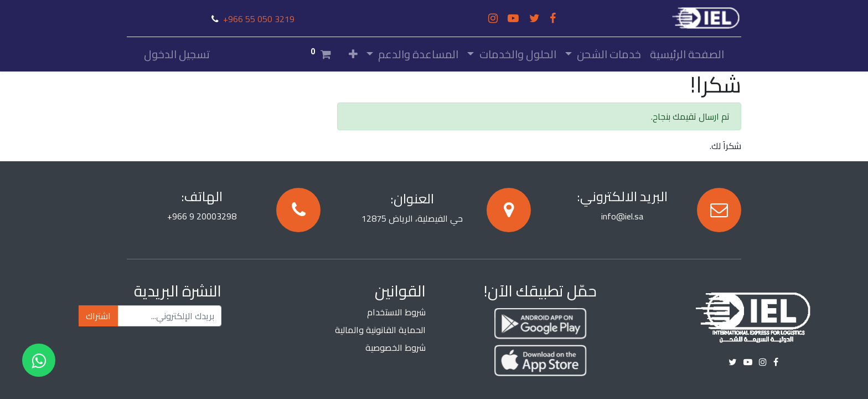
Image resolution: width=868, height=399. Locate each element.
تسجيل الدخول (177, 54)
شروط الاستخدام (396, 312)
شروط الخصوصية (396, 347)
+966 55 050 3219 (259, 19)
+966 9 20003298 (202, 216)
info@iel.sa (622, 216)
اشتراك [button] (98, 316)
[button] (353, 54)
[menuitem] (687, 54)
